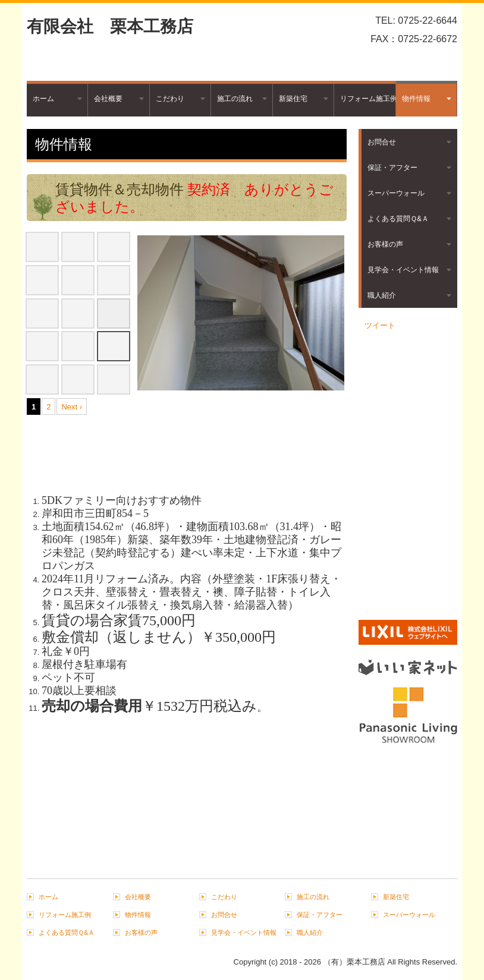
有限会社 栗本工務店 (110, 26)
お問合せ (382, 142)
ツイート (380, 325)
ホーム (43, 99)
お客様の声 (385, 244)
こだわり (170, 99)
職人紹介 (382, 295)
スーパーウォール (396, 193)
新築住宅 (293, 99)
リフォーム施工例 (368, 99)
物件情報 (416, 99)
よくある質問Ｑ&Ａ (398, 219)
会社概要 (108, 99)
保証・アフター (392, 168)
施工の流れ (235, 99)
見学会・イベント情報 (403, 270)
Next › (72, 407)
